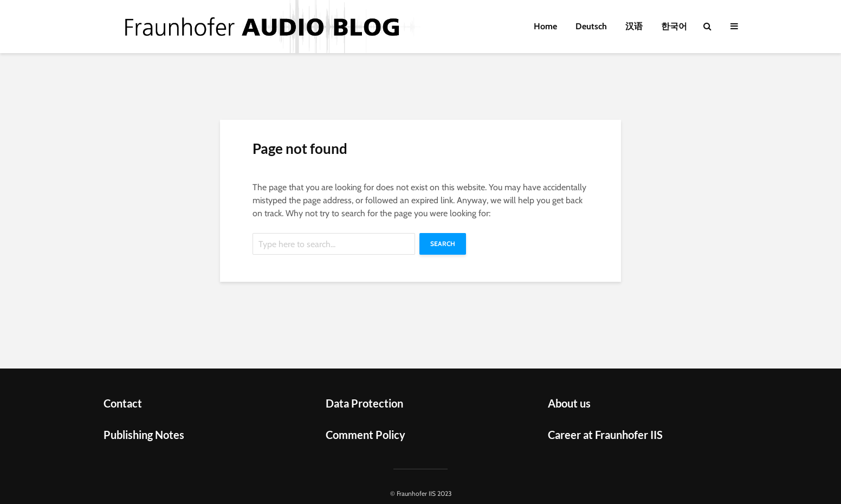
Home (545, 26)
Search (443, 244)
